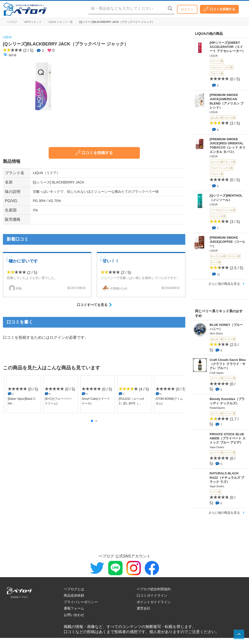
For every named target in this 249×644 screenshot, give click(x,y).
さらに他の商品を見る (224, 284)
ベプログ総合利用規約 (154, 589)
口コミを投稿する (219, 9)
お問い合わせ (74, 615)
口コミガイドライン (152, 595)
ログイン (187, 9)
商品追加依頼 (74, 595)
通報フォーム (74, 608)
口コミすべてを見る (92, 305)
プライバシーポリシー (81, 602)
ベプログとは (74, 589)
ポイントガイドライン (154, 602)
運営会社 (143, 608)
